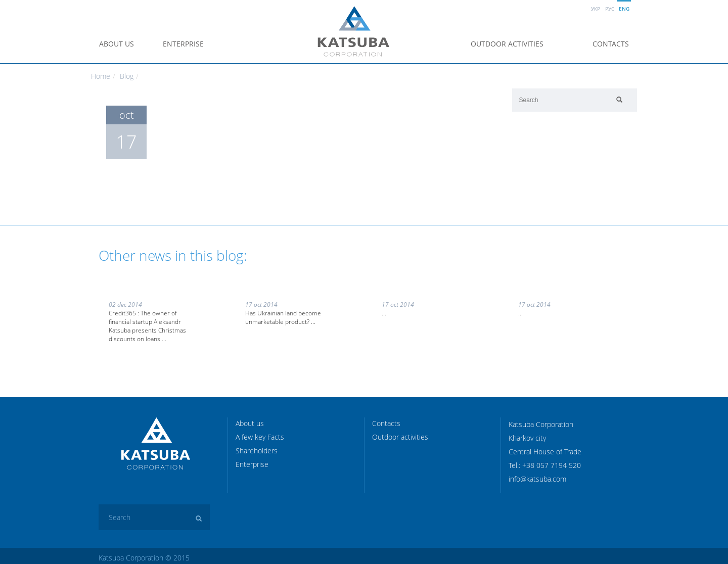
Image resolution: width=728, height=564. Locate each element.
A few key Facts (260, 437)
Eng (624, 9)
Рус (610, 9)
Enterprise (183, 44)
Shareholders (257, 451)
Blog (127, 76)
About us (117, 44)
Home (101, 76)
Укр (596, 9)
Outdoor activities (507, 44)
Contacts (611, 44)
